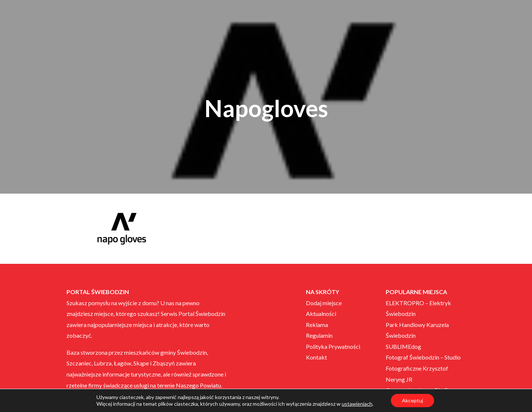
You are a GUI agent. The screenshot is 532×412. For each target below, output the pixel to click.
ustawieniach (357, 404)
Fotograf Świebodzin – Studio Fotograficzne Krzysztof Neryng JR (423, 368)
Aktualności (321, 314)
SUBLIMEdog (403, 346)
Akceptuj (412, 400)
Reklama (317, 325)
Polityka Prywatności (333, 346)
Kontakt (316, 357)
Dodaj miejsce (324, 303)
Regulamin (319, 335)
